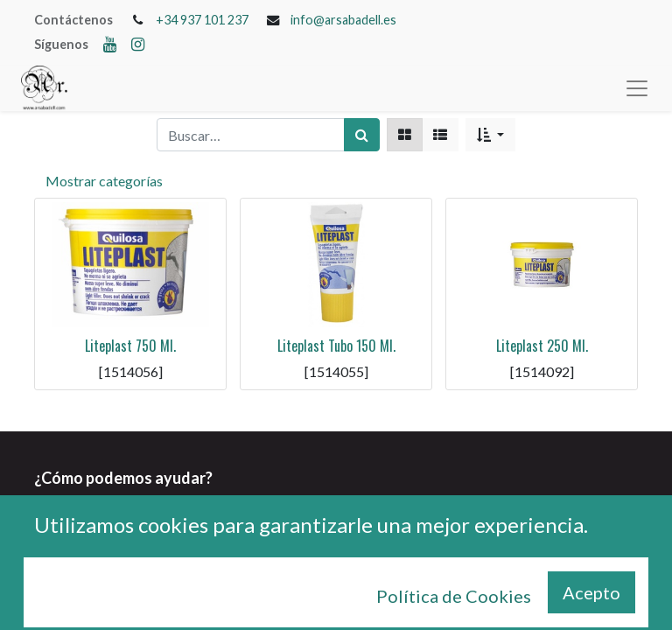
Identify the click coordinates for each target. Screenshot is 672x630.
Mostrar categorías (104, 181)
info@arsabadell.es (343, 20)
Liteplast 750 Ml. (130, 346)
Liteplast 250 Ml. (542, 346)
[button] (490, 135)
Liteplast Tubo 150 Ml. (336, 346)
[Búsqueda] (362, 135)
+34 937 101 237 (202, 20)
